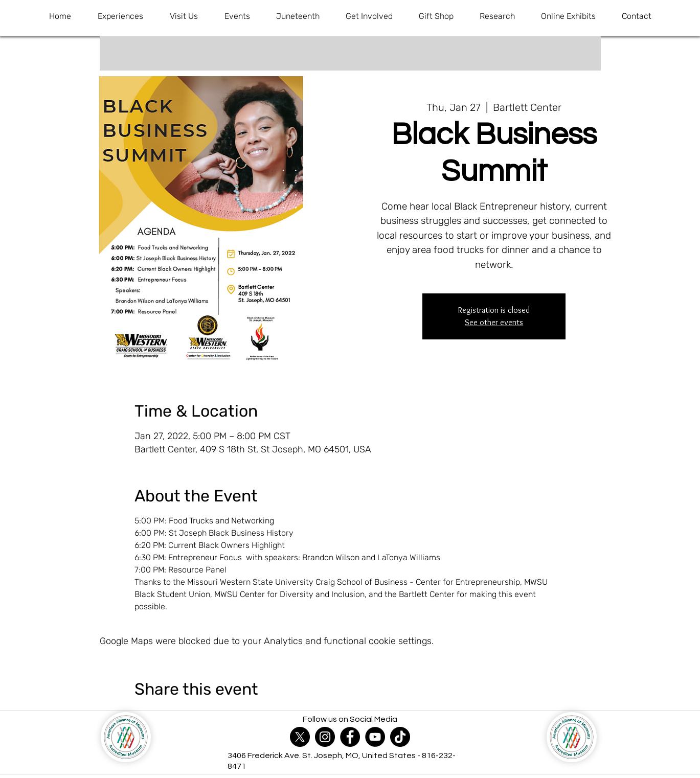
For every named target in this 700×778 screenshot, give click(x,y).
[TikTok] (400, 737)
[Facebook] (350, 737)
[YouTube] (375, 737)
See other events (494, 322)
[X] (300, 737)
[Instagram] (325, 737)
